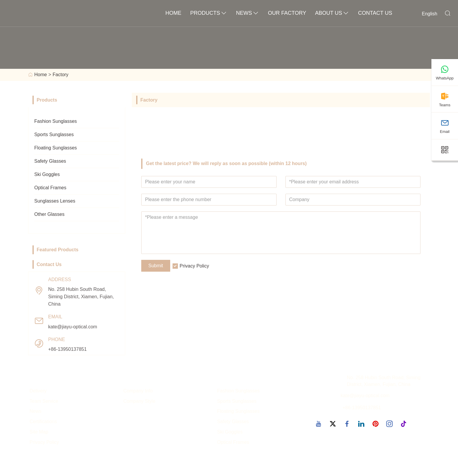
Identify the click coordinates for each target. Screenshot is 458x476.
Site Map (39, 432)
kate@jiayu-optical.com (73, 327)
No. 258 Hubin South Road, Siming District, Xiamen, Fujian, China (81, 297)
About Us (332, 13)
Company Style (139, 401)
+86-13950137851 (67, 349)
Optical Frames (50, 188)
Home (173, 13)
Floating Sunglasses (56, 148)
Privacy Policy (194, 266)
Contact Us (375, 13)
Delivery (38, 391)
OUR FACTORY (287, 13)
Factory (60, 75)
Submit (156, 266)
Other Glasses (49, 214)
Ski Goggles (47, 174)
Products (209, 13)
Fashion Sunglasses (56, 121)
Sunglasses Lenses (55, 201)
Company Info (138, 391)
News (248, 13)
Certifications (43, 422)
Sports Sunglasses (54, 135)
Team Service (44, 401)
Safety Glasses (50, 161)
